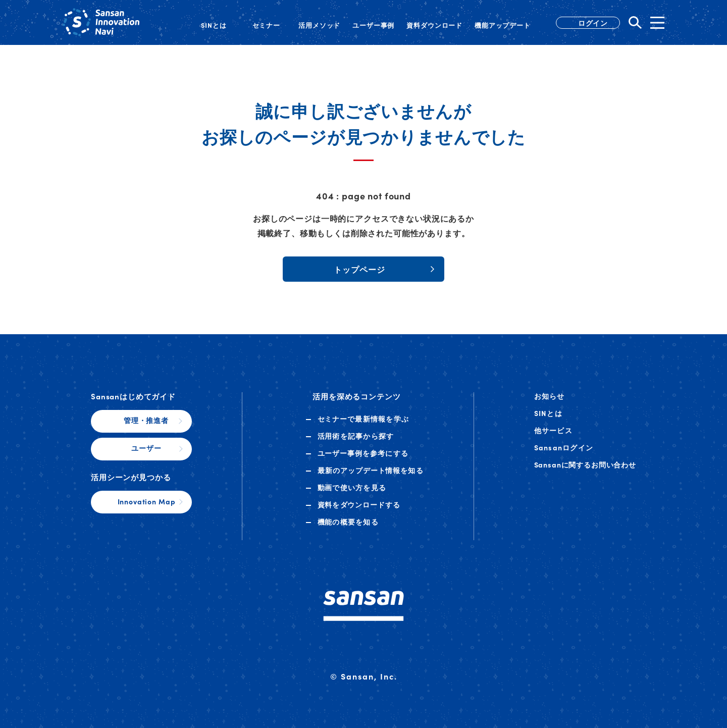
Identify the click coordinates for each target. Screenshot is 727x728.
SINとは (548, 413)
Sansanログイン (564, 447)
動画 (352, 487)
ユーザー (146, 448)
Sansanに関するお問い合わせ (585, 464)
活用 (356, 436)
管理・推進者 (146, 420)
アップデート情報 (371, 470)
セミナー (363, 419)
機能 (348, 522)
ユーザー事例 (363, 453)
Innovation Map (147, 501)
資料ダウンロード (359, 504)
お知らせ (550, 396)
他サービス (553, 430)
